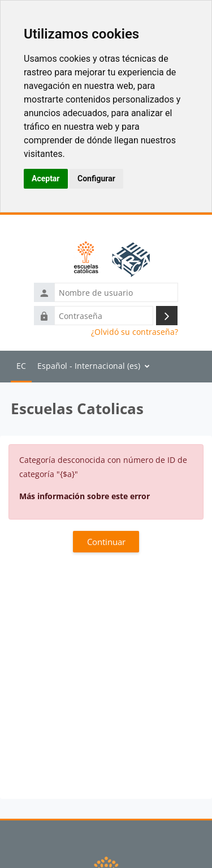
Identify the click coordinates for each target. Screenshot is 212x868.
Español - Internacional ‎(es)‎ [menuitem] (89, 366)
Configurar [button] (96, 178)
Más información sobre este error (85, 496)
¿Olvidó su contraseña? (135, 332)
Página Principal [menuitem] (21, 367)
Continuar (106, 542)
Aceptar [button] (46, 178)
